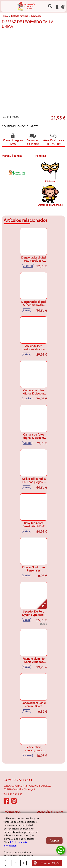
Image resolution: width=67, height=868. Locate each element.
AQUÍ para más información (15, 844)
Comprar (50, 863)
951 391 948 (15, 794)
